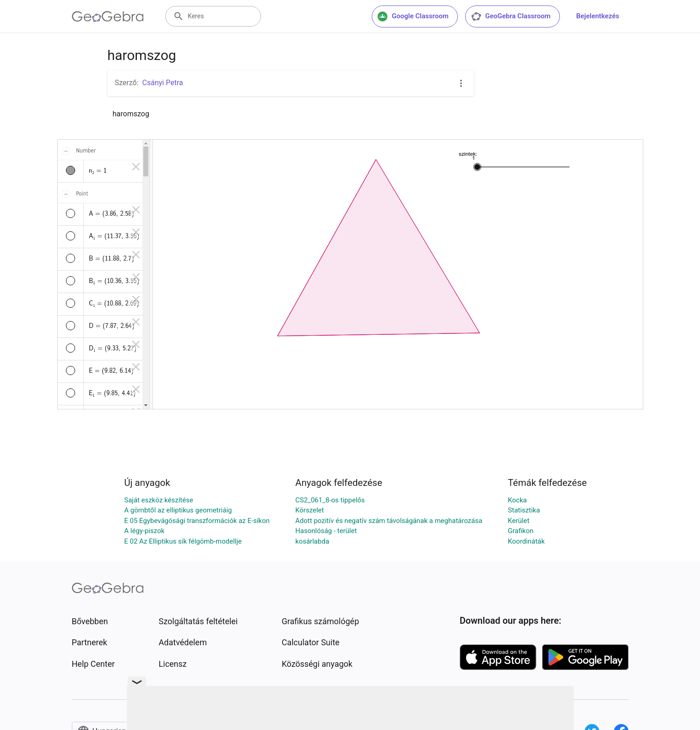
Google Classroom (413, 16)
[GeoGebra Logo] (108, 16)
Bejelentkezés (598, 16)
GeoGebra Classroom (511, 16)
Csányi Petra (163, 83)
